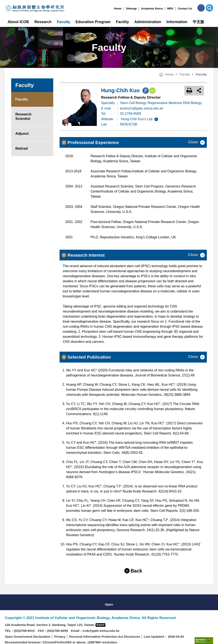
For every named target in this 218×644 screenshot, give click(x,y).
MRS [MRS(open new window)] (170, 9)
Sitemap (131, 9)
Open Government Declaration (28, 631)
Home (118, 9)
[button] (201, 8)
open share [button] (199, 90)
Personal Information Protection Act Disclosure (105, 631)
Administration (148, 22)
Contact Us (185, 9)
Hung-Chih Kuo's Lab (140, 119)
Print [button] (189, 90)
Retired (22, 148)
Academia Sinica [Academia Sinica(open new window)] (152, 9)
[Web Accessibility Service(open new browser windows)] (204, 635)
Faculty (63, 22)
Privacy (60, 631)
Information (177, 22)
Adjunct (22, 134)
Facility (122, 22)
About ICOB (18, 22)
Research (43, 22)
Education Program (93, 22)
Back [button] (136, 565)
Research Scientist (23, 116)
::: (112, 9)
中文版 (198, 22)
